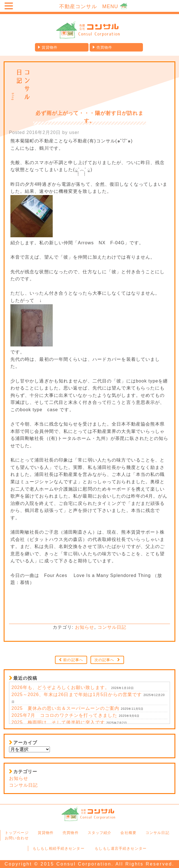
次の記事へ (104, 660)
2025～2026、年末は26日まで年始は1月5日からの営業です (77, 694)
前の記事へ (73, 660)
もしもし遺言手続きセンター (121, 848)
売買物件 (104, 47)
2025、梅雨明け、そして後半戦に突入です (58, 722)
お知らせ (85, 627)
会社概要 (128, 833)
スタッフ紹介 (100, 833)
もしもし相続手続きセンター (59, 848)
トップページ (17, 833)
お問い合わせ (17, 838)
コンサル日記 (112, 627)
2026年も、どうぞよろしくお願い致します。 (61, 687)
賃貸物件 (50, 47)
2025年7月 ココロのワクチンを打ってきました (64, 715)
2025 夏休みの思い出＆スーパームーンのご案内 (65, 708)
